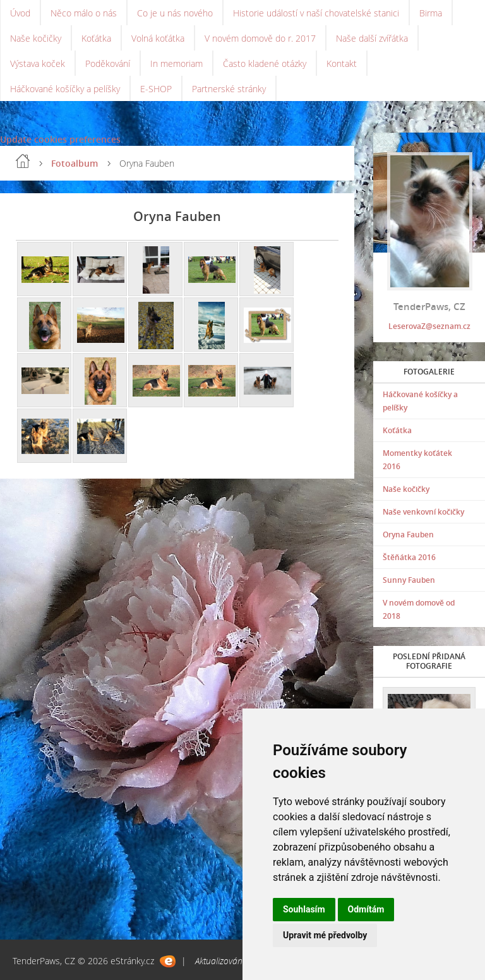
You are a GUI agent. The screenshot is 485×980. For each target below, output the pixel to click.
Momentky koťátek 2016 (417, 460)
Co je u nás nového (175, 13)
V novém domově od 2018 (419, 609)
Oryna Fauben (408, 535)
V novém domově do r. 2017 (260, 38)
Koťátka (96, 38)
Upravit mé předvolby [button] (325, 935)
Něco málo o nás (84, 13)
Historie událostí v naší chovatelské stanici (316, 13)
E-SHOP (156, 89)
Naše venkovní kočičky (423, 512)
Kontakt (342, 63)
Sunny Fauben (409, 580)
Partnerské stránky (229, 89)
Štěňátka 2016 (409, 557)
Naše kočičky (36, 38)
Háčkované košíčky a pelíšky (65, 89)
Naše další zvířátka (372, 38)
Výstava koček (38, 63)
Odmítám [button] (366, 909)
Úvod (20, 13)
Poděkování (108, 63)
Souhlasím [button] (304, 909)
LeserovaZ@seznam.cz (429, 326)
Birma (431, 13)
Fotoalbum (75, 163)
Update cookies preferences (60, 139)
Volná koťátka (158, 38)
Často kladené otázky (265, 63)
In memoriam (177, 63)
